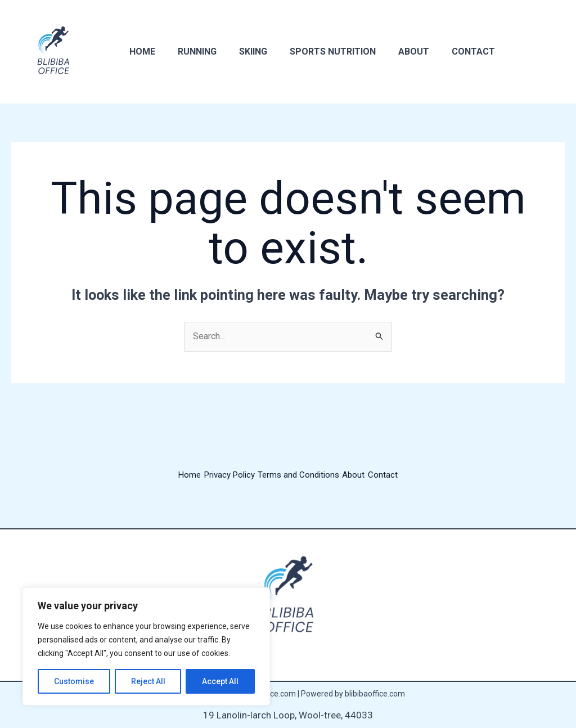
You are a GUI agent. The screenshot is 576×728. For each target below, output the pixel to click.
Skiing (242, 51)
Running (190, 51)
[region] (146, 646)
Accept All (220, 681)
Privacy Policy (222, 476)
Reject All (148, 681)
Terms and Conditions (301, 476)
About (393, 51)
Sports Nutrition (317, 51)
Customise (74, 681)
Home (140, 51)
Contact (449, 51)
